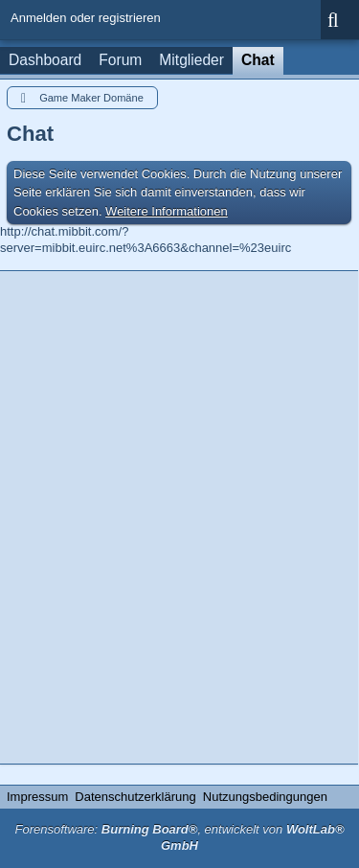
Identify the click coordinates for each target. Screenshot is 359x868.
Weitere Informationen (167, 211)
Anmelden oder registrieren (86, 18)
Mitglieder (191, 60)
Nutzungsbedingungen (265, 797)
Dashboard (45, 60)
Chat (258, 60)
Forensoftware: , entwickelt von (179, 837)
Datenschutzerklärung (135, 797)
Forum (120, 60)
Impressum (37, 797)
